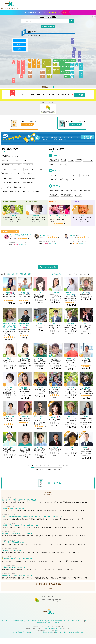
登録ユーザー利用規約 (61, 638)
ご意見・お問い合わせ (53, 629)
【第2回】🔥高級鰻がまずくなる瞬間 (13, 512)
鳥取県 (39, 62)
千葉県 (82, 75)
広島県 (35, 66)
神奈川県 (73, 77)
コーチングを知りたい (85, 190)
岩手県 (81, 54)
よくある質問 (23, 627)
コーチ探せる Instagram (48, 622)
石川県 (61, 62)
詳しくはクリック (55, 12)
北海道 (78, 42)
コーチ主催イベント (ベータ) (76, 627)
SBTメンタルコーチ (34, 191)
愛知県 (61, 73)
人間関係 (74, 190)
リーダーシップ (88, 159)
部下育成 (78, 159)
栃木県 (77, 66)
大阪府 (50, 71)
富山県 (67, 62)
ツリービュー (80, 278)
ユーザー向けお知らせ (46, 627)
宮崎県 (24, 72)
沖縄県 (14, 82)
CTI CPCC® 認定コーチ (9, 178)
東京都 (75, 73)
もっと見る (63, 164)
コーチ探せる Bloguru (57, 622)
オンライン (20, 46)
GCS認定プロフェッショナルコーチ (12, 169)
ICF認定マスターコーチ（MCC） (12, 164)
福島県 (81, 62)
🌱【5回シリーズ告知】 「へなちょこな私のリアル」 (18, 563)
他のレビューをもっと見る (48, 271)
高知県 (32, 77)
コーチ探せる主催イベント (60, 627)
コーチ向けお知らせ (33, 627)
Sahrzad (49, 637)
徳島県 (40, 77)
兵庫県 (44, 64)
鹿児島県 (23, 77)
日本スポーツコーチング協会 (34, 169)
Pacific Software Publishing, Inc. (54, 635)
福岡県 (24, 63)
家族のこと (57, 170)
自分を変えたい (54, 190)
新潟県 (74, 62)
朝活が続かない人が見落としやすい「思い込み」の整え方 (19, 504)
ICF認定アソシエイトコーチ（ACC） (13, 155)
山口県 (30, 64)
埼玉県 (75, 69)
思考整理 (63, 159)
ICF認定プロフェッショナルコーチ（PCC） (15, 160)
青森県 (78, 50)
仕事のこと (57, 155)
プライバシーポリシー (36, 638)
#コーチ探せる (48, 499)
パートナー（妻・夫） (71, 175)
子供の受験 (53, 179)
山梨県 (67, 73)
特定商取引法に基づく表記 (75, 638)
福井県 (56, 62)
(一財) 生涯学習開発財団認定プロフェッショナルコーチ (18, 182)
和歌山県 (53, 77)
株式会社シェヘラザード (45, 633)
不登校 (60, 179)
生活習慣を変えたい (67, 194)
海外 (20, 50)
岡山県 (39, 66)
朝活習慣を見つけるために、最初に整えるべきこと (17, 580)
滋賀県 (56, 66)
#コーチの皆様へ (48, 592)
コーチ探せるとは (7, 627)
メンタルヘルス (85, 175)
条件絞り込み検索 (49, 27)
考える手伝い (65, 190)
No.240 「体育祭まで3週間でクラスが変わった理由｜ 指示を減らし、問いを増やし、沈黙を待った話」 (33, 521)
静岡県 (67, 77)
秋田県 (75, 54)
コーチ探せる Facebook (39, 622)
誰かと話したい (54, 194)
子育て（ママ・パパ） (56, 175)
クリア (53, 88)
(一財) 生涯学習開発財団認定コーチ (29, 178)
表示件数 (87, 278)
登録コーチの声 (41, 629)
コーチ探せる (10, 4)
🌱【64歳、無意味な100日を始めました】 (14, 571)
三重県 (57, 71)
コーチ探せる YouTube (52, 622)
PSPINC (56, 637)
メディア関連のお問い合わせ (21, 638)
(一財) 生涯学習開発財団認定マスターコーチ (15, 186)
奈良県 (54, 71)
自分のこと (56, 185)
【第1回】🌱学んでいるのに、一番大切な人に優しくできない (20, 529)
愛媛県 (32, 73)
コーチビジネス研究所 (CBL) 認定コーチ (14, 191)
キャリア (71, 159)
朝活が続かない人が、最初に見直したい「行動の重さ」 (18, 537)
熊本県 (19, 70)
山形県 (75, 58)
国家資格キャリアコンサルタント (12, 173)
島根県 (35, 62)
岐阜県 (61, 67)
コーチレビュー (89, 627)
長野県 (67, 67)
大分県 (24, 68)
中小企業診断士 (28, 173)
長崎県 (14, 63)
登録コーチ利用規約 (49, 638)
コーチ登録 (55, 487)
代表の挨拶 (16, 627)
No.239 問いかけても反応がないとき (13, 546)
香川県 (40, 73)
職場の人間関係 (54, 159)
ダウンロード (26, 124)
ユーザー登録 (80, 95)
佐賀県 (19, 63)
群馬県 (72, 66)
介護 (66, 179)
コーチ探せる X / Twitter (43, 622)
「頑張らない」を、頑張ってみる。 (12, 554)
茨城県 (82, 67)
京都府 (50, 64)
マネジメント (53, 164)
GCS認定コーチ (28, 164)
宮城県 (81, 58)
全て (20, 41)
